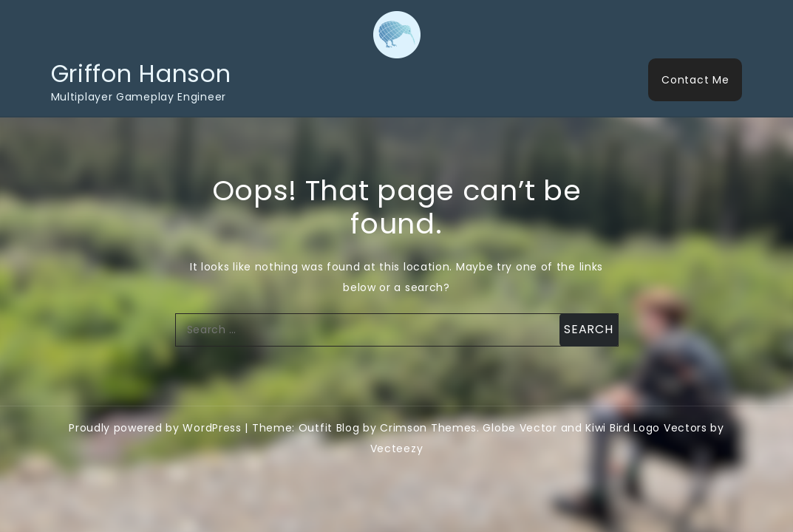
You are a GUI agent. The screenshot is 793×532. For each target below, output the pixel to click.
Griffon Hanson (141, 74)
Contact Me (695, 80)
